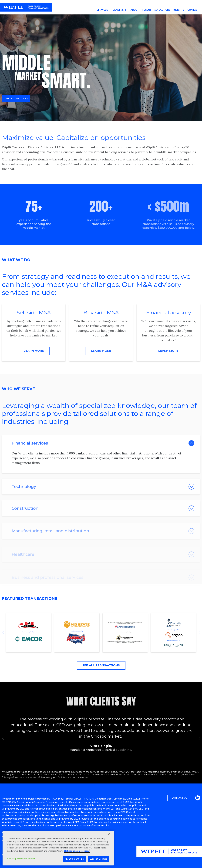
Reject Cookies (74, 859)
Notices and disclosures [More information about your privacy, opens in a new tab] (77, 851)
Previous (3, 632)
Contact (193, 10)
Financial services (30, 452)
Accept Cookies (99, 859)
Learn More (34, 351)
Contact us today (16, 98)
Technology (24, 497)
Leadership (120, 10)
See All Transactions (101, 665)
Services (102, 10)
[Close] (109, 834)
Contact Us (179, 798)
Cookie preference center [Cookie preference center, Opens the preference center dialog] (21, 859)
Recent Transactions (156, 10)
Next (199, 632)
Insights (179, 10)
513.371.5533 (9, 802)
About (135, 10)
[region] (58, 848)
